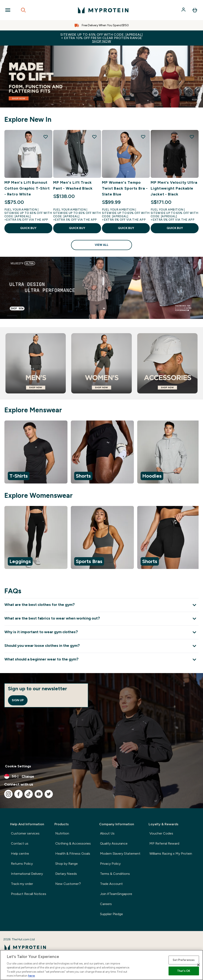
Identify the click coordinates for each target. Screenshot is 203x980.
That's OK (184, 971)
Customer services (25, 833)
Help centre (20, 854)
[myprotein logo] (103, 10)
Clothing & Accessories (73, 843)
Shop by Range (67, 864)
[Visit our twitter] (49, 794)
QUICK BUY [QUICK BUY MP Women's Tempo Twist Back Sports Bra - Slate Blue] (126, 228)
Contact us (20, 843)
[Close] (198, 965)
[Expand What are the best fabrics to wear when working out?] (101, 619)
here (32, 976)
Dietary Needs (66, 874)
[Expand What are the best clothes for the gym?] (101, 605)
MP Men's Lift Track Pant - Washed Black (73, 185)
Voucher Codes (161, 833)
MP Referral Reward (164, 843)
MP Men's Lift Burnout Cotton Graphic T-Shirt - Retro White (27, 188)
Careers (106, 904)
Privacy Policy (110, 864)
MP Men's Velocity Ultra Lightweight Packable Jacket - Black (174, 188)
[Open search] (23, 10)
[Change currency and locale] (101, 776)
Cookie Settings (18, 766)
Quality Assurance (114, 843)
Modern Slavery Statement (120, 854)
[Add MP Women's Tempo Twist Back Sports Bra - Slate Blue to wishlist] (143, 137)
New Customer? (68, 884)
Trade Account (111, 884)
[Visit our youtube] (39, 794)
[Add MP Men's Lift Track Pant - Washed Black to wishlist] (94, 137)
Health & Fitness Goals (73, 854)
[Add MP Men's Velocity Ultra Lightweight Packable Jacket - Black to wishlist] (192, 137)
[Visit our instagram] (8, 794)
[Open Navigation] (8, 10)
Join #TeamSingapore (116, 894)
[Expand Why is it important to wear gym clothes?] (101, 632)
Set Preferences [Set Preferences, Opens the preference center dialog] (184, 960)
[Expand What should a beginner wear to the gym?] (101, 660)
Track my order (22, 884)
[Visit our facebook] (18, 794)
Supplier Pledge (111, 914)
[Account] (184, 10)
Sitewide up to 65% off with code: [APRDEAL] (101, 38)
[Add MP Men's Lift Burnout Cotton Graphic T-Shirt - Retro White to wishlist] (46, 137)
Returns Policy (22, 864)
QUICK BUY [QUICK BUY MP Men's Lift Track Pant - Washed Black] (77, 228)
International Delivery (27, 874)
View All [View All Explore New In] (102, 245)
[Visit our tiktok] (29, 794)
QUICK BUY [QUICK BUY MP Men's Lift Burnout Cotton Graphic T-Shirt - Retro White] (28, 228)
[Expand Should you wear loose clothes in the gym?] (101, 646)
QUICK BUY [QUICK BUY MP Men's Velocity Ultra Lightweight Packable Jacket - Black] (175, 228)
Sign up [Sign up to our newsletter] (18, 700)
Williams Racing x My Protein (171, 854)
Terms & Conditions (115, 874)
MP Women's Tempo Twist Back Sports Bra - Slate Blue (125, 188)
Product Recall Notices (29, 894)
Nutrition (62, 833)
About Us (107, 833)
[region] (101, 453)
